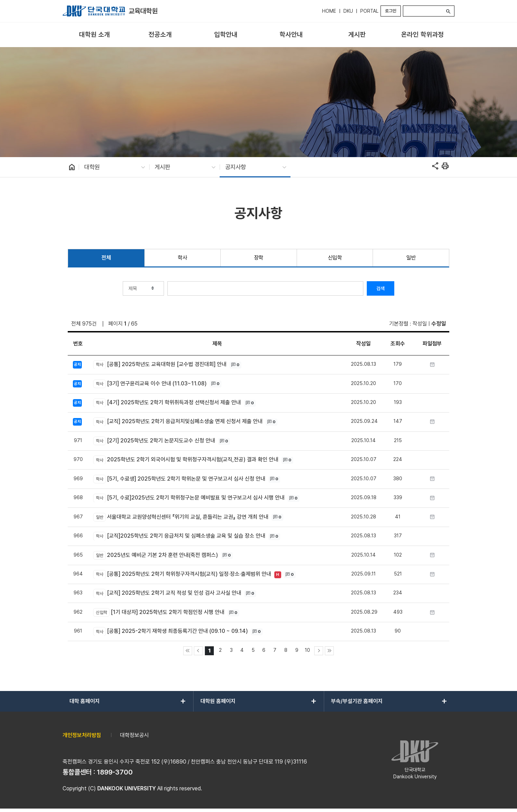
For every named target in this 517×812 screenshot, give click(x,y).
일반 (411, 258)
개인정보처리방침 (82, 735)
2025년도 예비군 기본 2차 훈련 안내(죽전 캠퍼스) (155, 555)
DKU (348, 11)
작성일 (420, 324)
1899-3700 (115, 772)
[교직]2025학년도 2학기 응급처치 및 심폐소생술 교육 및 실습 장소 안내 (179, 536)
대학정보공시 (134, 735)
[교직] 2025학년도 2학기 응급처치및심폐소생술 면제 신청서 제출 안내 (178, 422)
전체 (106, 258)
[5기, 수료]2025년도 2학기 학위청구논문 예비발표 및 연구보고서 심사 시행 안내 (189, 498)
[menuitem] (95, 35)
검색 (381, 288)
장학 (259, 258)
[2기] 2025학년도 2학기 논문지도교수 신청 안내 (154, 441)
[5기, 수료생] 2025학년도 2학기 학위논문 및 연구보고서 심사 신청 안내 (179, 479)
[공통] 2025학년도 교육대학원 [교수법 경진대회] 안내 (160, 365)
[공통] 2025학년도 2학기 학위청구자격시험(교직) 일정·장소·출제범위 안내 (182, 574)
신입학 (335, 258)
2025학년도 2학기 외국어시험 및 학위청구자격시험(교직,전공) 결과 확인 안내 (186, 460)
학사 (182, 258)
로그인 (391, 11)
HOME (329, 11)
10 (307, 650)
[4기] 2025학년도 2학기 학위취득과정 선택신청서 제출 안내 (167, 403)
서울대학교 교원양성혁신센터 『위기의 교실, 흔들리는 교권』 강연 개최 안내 (181, 517)
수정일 (439, 324)
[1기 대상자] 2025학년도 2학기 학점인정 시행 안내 (159, 612)
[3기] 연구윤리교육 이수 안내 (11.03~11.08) (150, 384)
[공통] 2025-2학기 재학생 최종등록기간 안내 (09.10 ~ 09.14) (170, 631)
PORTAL (369, 11)
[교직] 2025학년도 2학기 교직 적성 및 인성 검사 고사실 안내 (167, 593)
